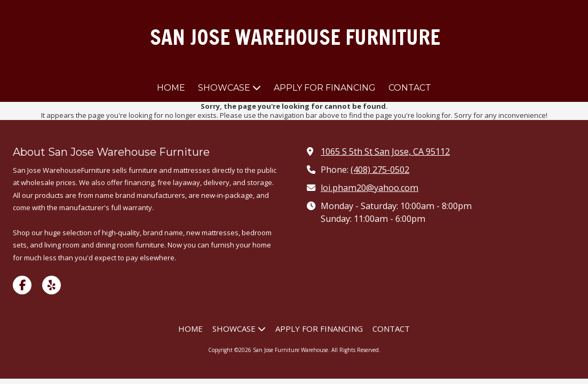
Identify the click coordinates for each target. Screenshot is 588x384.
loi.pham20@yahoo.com (370, 188)
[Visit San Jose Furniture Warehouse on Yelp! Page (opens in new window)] (51, 285)
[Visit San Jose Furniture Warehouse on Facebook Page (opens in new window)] (22, 285)
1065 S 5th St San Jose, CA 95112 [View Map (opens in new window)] (385, 151)
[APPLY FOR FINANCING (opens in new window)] (325, 88)
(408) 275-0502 (380, 170)
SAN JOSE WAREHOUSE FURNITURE (295, 37)
